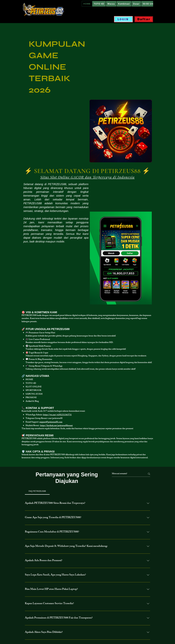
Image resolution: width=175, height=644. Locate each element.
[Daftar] (144, 19)
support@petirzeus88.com (51, 422)
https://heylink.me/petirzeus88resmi (56, 426)
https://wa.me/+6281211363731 (57, 415)
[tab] (37, 491)
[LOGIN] (123, 19)
